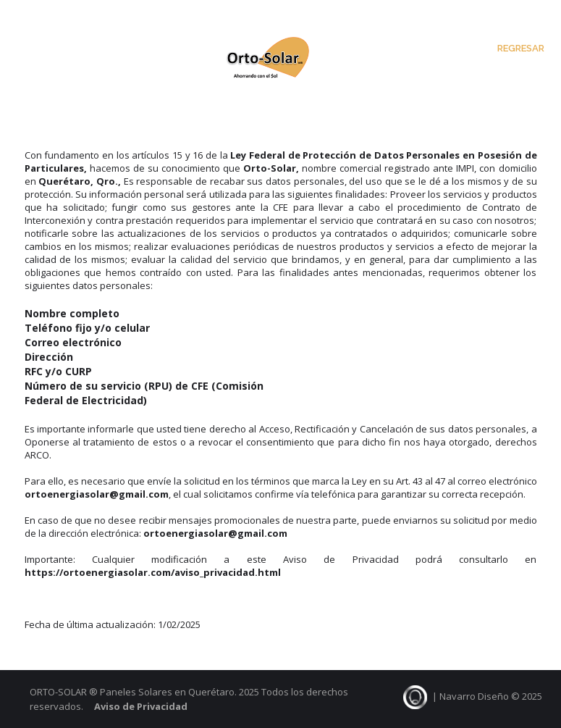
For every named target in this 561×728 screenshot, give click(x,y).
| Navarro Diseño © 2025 (472, 696)
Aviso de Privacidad (141, 706)
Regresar (521, 48)
